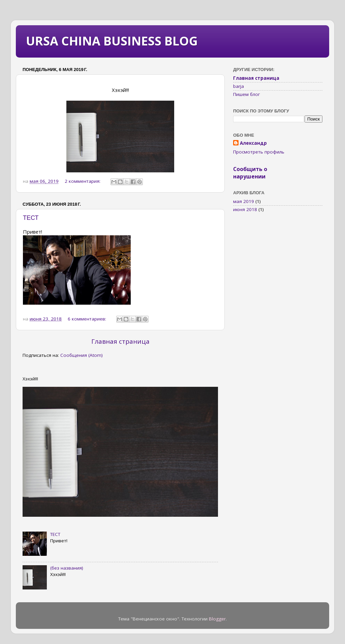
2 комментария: (83, 181)
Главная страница (120, 341)
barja (239, 86)
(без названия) (67, 568)
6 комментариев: (88, 319)
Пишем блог (247, 94)
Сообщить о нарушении (250, 173)
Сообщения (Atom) (82, 355)
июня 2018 (245, 209)
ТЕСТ (31, 218)
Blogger (217, 619)
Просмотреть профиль (259, 152)
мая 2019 (244, 201)
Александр (253, 143)
